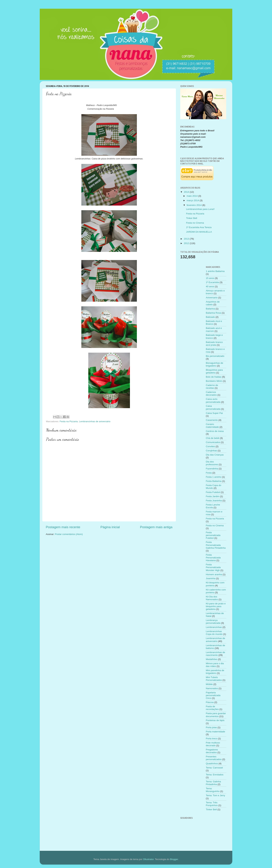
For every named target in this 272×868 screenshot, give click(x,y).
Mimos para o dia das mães (215, 665)
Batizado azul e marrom (214, 329)
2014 (187, 192)
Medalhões (212, 659)
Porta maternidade (216, 732)
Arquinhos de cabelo (213, 303)
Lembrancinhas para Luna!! (200, 209)
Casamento (212, 420)
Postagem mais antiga (156, 527)
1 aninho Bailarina (215, 271)
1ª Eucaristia (212, 282)
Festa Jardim (213, 496)
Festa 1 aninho (214, 477)
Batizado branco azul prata (214, 344)
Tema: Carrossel (214, 768)
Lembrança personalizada (213, 622)
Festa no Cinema (195, 223)
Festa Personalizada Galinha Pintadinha (216, 545)
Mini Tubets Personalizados (214, 679)
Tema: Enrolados (215, 775)
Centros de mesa (215, 431)
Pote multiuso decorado (213, 744)
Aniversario (212, 298)
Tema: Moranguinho (213, 790)
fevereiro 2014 (194, 205)
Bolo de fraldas (214, 377)
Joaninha (211, 578)
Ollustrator (148, 859)
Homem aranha (214, 574)
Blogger (174, 859)
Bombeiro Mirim (214, 381)
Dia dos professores (212, 463)
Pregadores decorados (212, 751)
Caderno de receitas (212, 387)
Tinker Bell (192, 218)
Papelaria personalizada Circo (213, 695)
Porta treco (212, 739)
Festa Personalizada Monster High (213, 567)
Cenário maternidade (212, 426)
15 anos (210, 278)
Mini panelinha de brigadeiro (215, 672)
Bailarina (211, 309)
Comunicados (213, 442)
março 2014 (193, 200)
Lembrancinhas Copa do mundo (214, 633)
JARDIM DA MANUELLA (199, 232)
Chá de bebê (213, 438)
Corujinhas (212, 451)
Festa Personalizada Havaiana (213, 558)
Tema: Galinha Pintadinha (213, 783)
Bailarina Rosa (214, 313)
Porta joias (211, 727)
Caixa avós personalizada (213, 400)
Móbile (209, 684)
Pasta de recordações (212, 708)
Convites (211, 446)
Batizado (211, 317)
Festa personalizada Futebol (213, 535)
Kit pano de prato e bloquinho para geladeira (216, 606)
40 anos (210, 286)
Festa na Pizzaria (69, 421)
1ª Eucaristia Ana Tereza (199, 227)
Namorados (212, 688)
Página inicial (110, 527)
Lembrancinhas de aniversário (95, 421)
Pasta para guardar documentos (216, 715)
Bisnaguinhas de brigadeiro (215, 364)
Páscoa (210, 702)
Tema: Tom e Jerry (216, 795)
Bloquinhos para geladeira (214, 371)
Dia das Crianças (215, 455)
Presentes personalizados (214, 758)
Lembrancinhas (214, 627)
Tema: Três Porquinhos (212, 804)
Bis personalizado (215, 356)
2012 (187, 243)
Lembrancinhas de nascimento (216, 654)
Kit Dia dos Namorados (212, 598)
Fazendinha (212, 469)
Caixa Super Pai (214, 413)
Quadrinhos (212, 763)
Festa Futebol (213, 492)
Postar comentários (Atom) (69, 534)
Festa (209, 473)
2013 (187, 239)
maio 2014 (192, 196)
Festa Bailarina (214, 481)
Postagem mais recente (63, 527)
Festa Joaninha (214, 501)
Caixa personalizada (213, 407)
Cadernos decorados (211, 393)
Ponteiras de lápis (215, 720)
